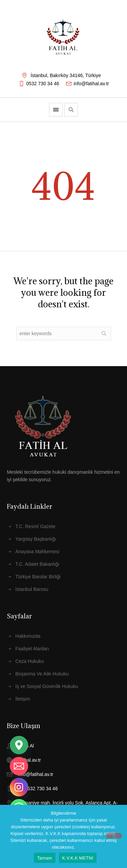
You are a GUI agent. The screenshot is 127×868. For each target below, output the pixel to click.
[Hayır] (114, 836)
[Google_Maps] (19, 745)
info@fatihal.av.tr (91, 84)
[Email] (19, 766)
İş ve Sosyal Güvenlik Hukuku (47, 686)
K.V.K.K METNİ (78, 858)
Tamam (45, 858)
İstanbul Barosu (32, 589)
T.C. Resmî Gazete (35, 526)
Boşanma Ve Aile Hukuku (42, 674)
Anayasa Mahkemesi (37, 551)
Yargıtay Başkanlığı (36, 539)
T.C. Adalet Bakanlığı (37, 564)
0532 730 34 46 (43, 84)
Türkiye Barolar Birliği (38, 577)
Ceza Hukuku (29, 661)
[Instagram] (19, 787)
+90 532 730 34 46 (38, 789)
